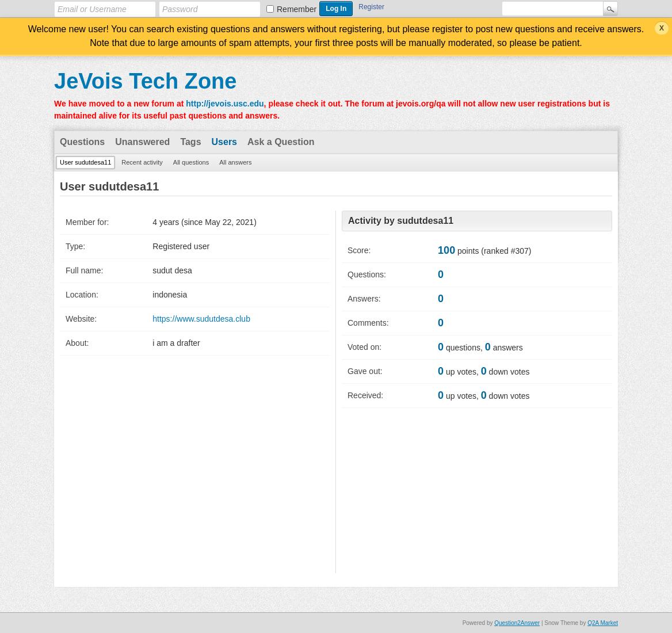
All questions (191, 162)
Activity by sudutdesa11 (401, 221)
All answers (235, 162)
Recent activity (142, 162)
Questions (82, 142)
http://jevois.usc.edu (225, 104)
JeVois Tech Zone (145, 81)
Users (224, 142)
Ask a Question (281, 142)
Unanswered (142, 142)
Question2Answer (517, 623)
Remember (297, 9)
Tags (190, 142)
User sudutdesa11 (85, 162)
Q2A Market (603, 623)
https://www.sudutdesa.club (201, 319)
